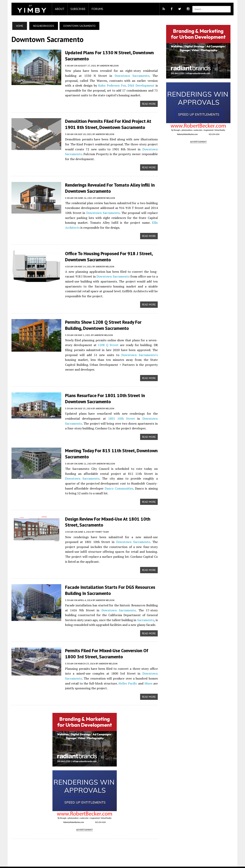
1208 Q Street (104, 344)
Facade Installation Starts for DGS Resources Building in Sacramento (108, 584)
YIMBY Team (100, 525)
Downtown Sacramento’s (117, 353)
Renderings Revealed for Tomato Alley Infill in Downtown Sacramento (108, 187)
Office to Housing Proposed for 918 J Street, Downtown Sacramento (107, 255)
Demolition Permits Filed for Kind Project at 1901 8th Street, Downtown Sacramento (106, 124)
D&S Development (109, 85)
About (58, 9)
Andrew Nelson (107, 65)
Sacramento (135, 613)
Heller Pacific (119, 676)
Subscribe (76, 9)
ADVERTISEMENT (84, 823)
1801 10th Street (121, 412)
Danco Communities (92, 481)
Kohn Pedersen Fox (78, 85)
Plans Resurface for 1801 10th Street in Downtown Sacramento (103, 392)
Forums (95, 9)
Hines (139, 676)
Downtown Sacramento (110, 75)
